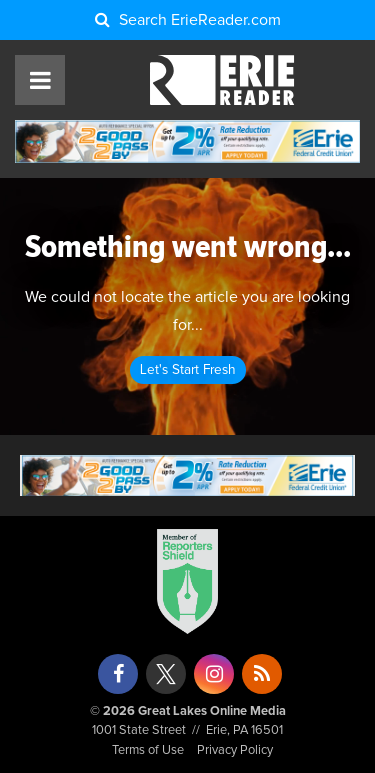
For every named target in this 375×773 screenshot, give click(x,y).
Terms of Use (148, 750)
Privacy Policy (235, 750)
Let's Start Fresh (188, 370)
